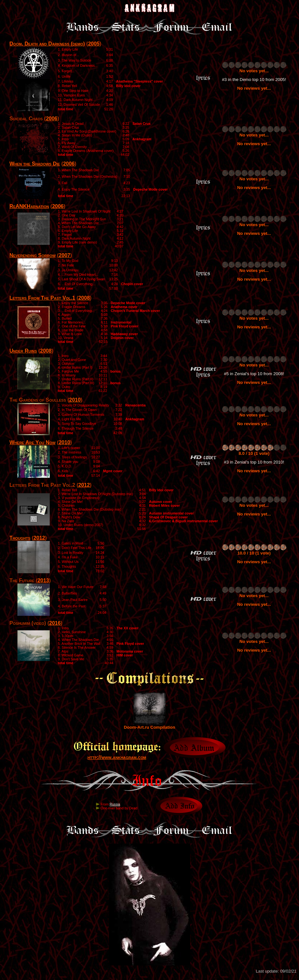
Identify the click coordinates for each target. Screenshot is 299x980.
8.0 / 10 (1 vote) (254, 453)
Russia (115, 804)
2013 (43, 580)
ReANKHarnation (29, 206)
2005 (94, 44)
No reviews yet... (254, 88)
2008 (84, 298)
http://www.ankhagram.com (117, 757)
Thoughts (20, 538)
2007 (65, 255)
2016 (55, 623)
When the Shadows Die (35, 164)
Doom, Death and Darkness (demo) (47, 44)
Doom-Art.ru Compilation (149, 725)
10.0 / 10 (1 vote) (254, 553)
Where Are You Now (32, 442)
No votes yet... (254, 71)
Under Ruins (23, 351)
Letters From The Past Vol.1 (42, 298)
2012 (84, 485)
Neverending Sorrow (32, 255)
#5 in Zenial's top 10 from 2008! (254, 374)
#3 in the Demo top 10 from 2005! (254, 80)
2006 (52, 119)
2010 (75, 400)
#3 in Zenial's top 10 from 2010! (254, 462)
